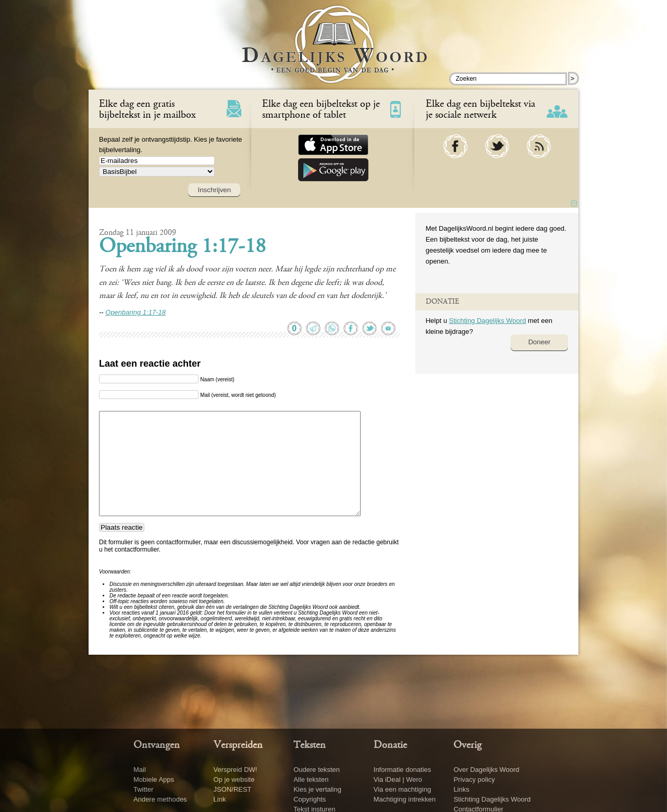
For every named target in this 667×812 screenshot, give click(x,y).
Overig (467, 745)
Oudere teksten (317, 770)
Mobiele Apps (154, 779)
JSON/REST (233, 789)
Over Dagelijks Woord (486, 770)
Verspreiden (238, 745)
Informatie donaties (403, 770)
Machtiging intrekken (405, 799)
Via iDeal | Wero (398, 779)
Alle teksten (311, 779)
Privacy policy (474, 779)
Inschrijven (214, 190)
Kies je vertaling (317, 789)
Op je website (234, 779)
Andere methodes (160, 799)
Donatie (390, 745)
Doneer (540, 342)
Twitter (143, 789)
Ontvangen (157, 745)
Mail (140, 770)
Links (461, 789)
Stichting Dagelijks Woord (487, 321)
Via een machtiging (402, 789)
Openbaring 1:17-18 (182, 247)
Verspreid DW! (236, 770)
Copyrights (310, 799)
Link (220, 799)
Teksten (310, 745)
